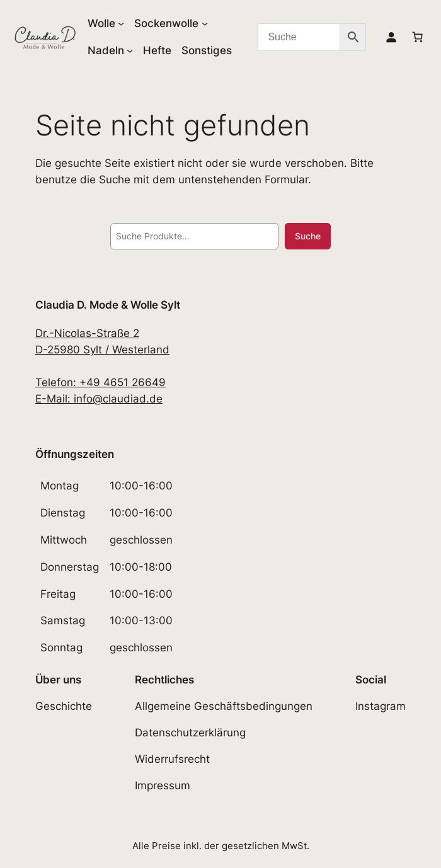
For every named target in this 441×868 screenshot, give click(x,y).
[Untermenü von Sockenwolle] (205, 23)
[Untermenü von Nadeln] (130, 50)
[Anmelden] (391, 37)
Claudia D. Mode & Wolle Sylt (108, 305)
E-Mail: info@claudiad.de (99, 399)
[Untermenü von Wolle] (121, 23)
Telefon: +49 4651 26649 (100, 382)
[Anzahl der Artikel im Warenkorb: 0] (418, 37)
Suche (308, 236)
